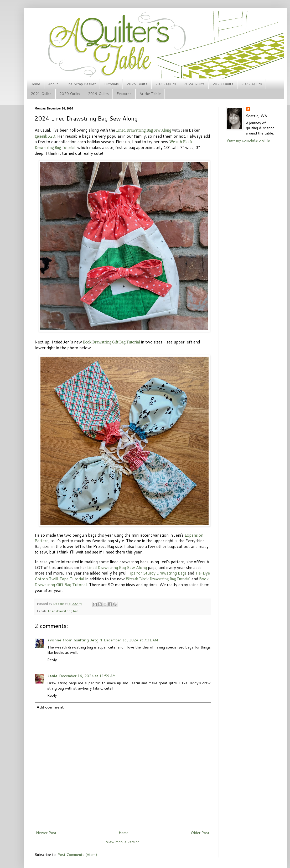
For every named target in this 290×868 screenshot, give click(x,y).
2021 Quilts (41, 94)
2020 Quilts (70, 94)
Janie (52, 676)
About (53, 84)
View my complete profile (248, 140)
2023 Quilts (223, 84)
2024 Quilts (194, 84)
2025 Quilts (166, 84)
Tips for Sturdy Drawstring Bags (157, 573)
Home (35, 84)
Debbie (59, 603)
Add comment (50, 707)
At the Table (150, 94)
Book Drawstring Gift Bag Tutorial (111, 342)
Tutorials (111, 84)
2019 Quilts (98, 94)
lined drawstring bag (63, 611)
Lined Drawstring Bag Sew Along (117, 567)
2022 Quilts (252, 84)
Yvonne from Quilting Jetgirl (75, 640)
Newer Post (46, 833)
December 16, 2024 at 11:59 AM (87, 676)
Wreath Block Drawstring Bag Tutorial (158, 579)
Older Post (200, 833)
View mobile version (123, 842)
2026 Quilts (137, 84)
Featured (124, 94)
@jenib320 (45, 136)
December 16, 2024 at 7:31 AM (131, 640)
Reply (52, 660)
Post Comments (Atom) (77, 855)
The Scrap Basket (81, 84)
